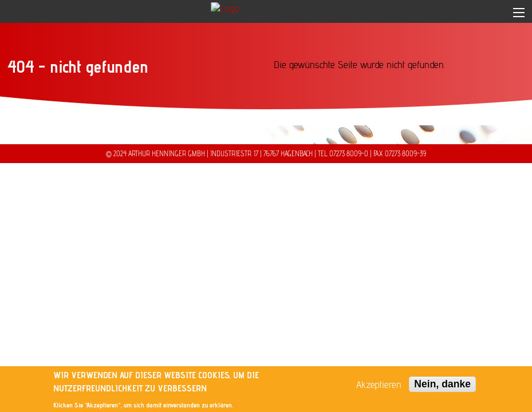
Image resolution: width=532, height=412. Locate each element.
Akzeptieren (379, 385)
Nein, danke (442, 385)
